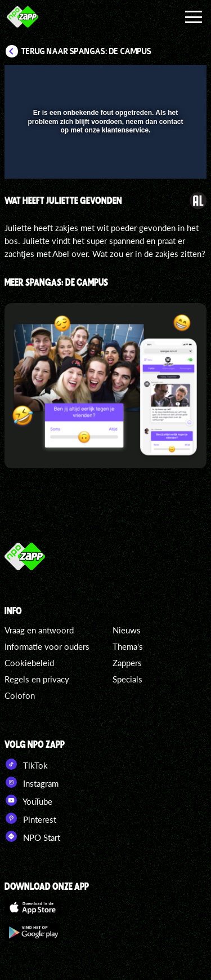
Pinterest (30, 818)
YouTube (28, 800)
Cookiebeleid (29, 663)
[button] (169, 81)
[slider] (104, 164)
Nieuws (127, 630)
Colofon (20, 695)
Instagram (32, 782)
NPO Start (32, 836)
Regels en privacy (37, 679)
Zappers (127, 663)
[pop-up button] (146, 81)
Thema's (128, 646)
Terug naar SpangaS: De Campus (86, 51)
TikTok (26, 764)
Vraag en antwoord (39, 630)
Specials (127, 679)
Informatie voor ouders (47, 646)
